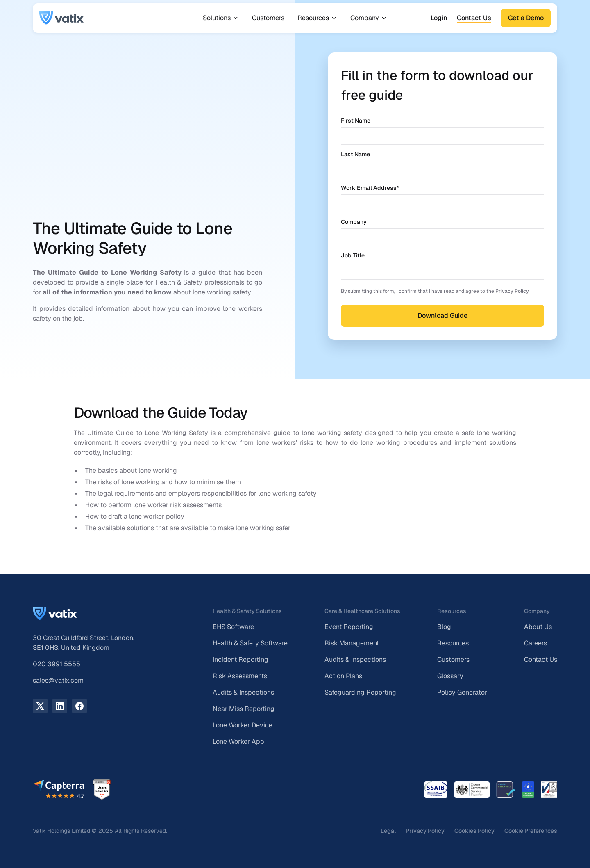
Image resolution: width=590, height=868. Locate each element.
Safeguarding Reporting (360, 692)
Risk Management (352, 643)
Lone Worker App (238, 742)
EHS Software (233, 627)
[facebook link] (79, 706)
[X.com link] (40, 706)
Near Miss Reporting (244, 709)
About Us (538, 627)
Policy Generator (462, 692)
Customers (268, 18)
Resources (453, 643)
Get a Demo (526, 18)
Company (354, 222)
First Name (356, 121)
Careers (536, 643)
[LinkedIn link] (60, 706)
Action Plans (343, 676)
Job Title (353, 255)
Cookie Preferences (531, 831)
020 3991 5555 (57, 664)
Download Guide (442, 316)
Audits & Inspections (243, 692)
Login (439, 18)
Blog (444, 627)
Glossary (450, 676)
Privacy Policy (512, 291)
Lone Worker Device (243, 725)
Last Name (355, 154)
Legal (388, 831)
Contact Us (474, 18)
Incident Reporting (241, 660)
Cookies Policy (474, 831)
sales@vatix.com (58, 680)
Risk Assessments (240, 676)
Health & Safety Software (250, 643)
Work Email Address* (370, 188)
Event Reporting (349, 627)
